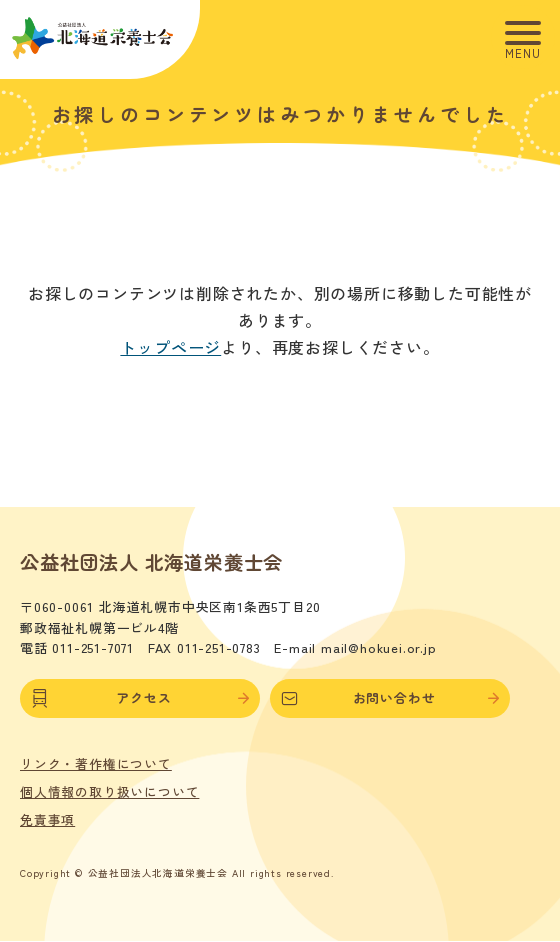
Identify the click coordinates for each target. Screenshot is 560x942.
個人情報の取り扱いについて (109, 792)
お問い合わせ (390, 698)
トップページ (170, 347)
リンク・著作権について (96, 764)
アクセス (140, 698)
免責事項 (47, 820)
